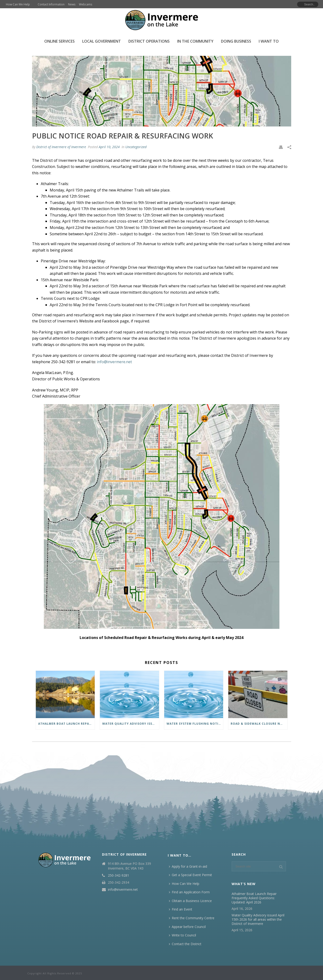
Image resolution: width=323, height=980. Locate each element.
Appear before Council (187, 927)
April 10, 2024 (109, 147)
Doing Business (236, 41)
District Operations (149, 41)
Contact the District (185, 944)
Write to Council (182, 935)
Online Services (59, 41)
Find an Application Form (189, 892)
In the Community (195, 41)
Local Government (102, 41)
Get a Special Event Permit (190, 875)
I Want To (269, 41)
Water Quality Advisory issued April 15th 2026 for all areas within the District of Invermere (131, 724)
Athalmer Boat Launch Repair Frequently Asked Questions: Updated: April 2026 (67, 724)
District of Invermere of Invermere (61, 147)
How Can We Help (184, 884)
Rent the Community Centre (192, 918)
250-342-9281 (119, 875)
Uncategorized (136, 147)
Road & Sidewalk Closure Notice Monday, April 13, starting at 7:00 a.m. (259, 724)
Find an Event (181, 909)
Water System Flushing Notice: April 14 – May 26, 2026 (195, 724)
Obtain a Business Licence (190, 901)
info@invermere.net (123, 890)
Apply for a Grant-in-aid (188, 866)
